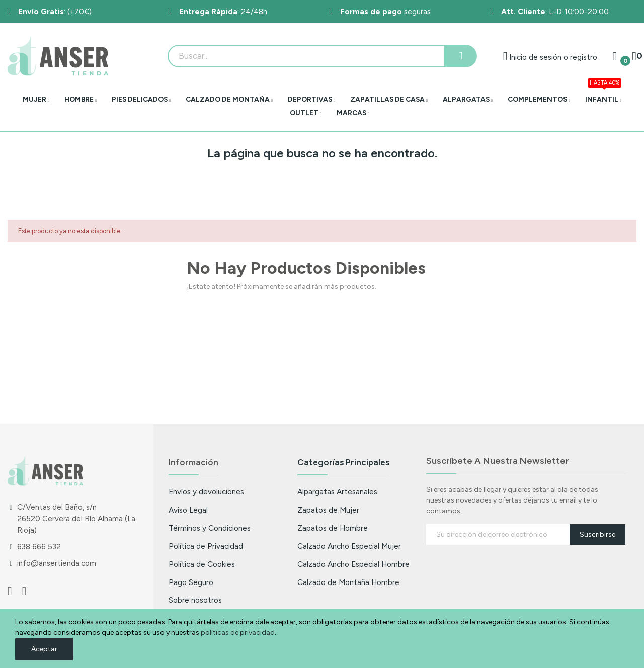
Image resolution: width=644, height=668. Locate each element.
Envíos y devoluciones (206, 492)
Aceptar (44, 649)
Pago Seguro (191, 582)
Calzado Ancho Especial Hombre (353, 564)
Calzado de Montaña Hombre (348, 582)
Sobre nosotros (195, 600)
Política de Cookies (202, 564)
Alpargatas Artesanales (337, 492)
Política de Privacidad (206, 546)
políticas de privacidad (238, 633)
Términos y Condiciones (210, 528)
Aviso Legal (188, 510)
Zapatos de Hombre (333, 528)
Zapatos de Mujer (328, 510)
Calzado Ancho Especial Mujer (349, 546)
